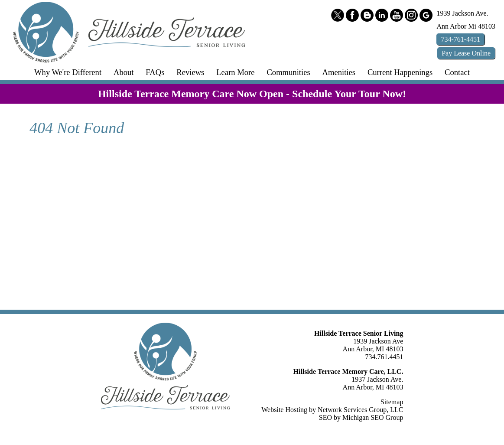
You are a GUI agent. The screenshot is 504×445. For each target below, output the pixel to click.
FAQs (155, 72)
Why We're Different (68, 72)
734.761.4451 (384, 357)
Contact (457, 72)
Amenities (339, 72)
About (124, 72)
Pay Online (466, 53)
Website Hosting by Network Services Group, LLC (332, 410)
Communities (288, 72)
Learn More (235, 72)
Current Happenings (400, 72)
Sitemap (392, 402)
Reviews (190, 72)
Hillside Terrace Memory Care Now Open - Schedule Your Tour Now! (252, 94)
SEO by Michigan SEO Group (361, 417)
